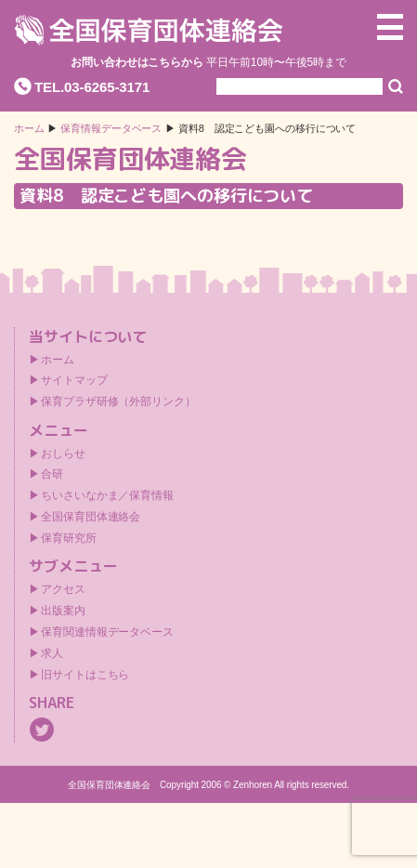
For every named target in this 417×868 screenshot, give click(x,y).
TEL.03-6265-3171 (92, 87)
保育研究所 (69, 538)
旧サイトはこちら (85, 675)
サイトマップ (74, 380)
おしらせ (63, 454)
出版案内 (63, 611)
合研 (52, 474)
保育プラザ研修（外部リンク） (118, 401)
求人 (52, 653)
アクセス (63, 589)
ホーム (29, 129)
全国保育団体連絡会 (91, 517)
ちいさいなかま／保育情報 (107, 495)
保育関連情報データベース (107, 632)
